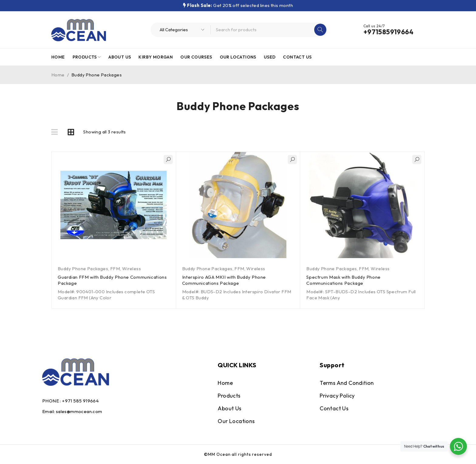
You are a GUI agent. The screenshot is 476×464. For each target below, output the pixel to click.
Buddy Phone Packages (83, 269)
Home (58, 75)
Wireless (131, 269)
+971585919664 (388, 32)
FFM (115, 269)
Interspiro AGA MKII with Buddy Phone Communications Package (225, 280)
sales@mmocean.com (79, 411)
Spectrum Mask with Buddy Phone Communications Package (344, 280)
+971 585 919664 (80, 401)
